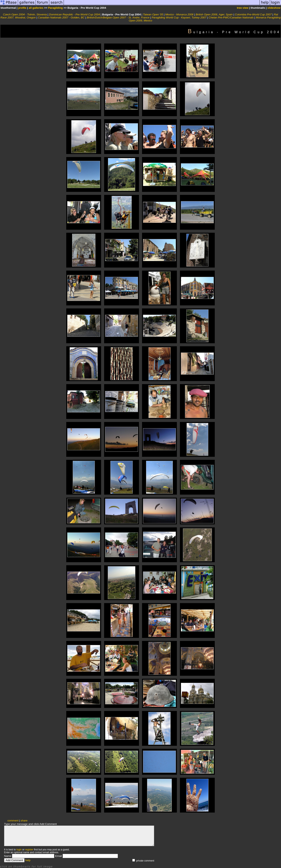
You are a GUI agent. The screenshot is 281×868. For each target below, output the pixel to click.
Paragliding (55, 8)
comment (13, 821)
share (24, 821)
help (28, 860)
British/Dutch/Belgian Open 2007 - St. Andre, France (118, 18)
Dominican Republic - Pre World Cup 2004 (74, 14)
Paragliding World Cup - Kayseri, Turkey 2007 (179, 18)
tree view (243, 8)
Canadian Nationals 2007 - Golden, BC (61, 18)
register (29, 850)
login (19, 850)
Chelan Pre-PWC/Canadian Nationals (231, 18)
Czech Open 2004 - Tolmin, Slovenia (25, 14)
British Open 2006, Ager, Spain (214, 14)
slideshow (274, 8)
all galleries (36, 8)
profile (22, 8)
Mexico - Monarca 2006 (179, 14)
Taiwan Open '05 (153, 14)
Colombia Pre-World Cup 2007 (253, 14)
